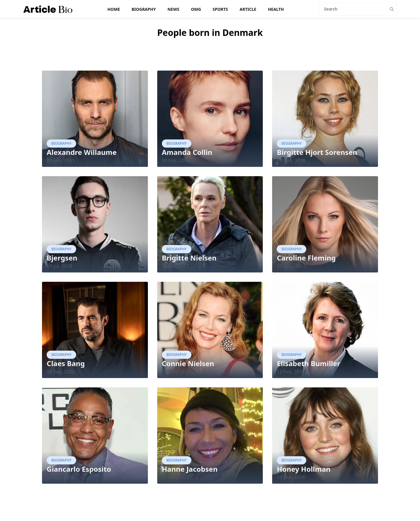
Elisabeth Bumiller (308, 363)
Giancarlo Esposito (79, 469)
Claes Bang (66, 363)
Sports (220, 9)
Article (248, 9)
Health (276, 9)
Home (114, 9)
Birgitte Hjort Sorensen (317, 152)
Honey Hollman (304, 469)
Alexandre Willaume (82, 152)
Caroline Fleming (306, 258)
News (173, 9)
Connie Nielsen (188, 363)
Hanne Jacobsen (190, 469)
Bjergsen (62, 258)
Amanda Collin (187, 152)
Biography (144, 9)
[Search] (353, 9)
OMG (196, 9)
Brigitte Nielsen (189, 258)
